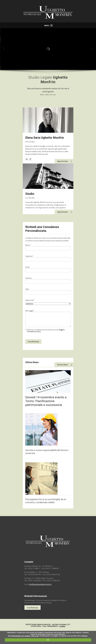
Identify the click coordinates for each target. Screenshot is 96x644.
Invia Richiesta (33, 608)
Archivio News (65, 365)
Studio (30, 194)
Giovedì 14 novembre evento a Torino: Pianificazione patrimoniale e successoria (46, 401)
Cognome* (29, 256)
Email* (28, 267)
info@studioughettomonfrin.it (40, 584)
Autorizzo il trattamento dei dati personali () (45, 331)
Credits (62, 626)
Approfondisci (65, 161)
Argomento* (30, 300)
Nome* (28, 245)
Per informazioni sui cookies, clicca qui (23, 636)
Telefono (29, 278)
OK (48, 640)
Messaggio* (30, 311)
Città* (27, 289)
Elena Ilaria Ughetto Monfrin (45, 138)
